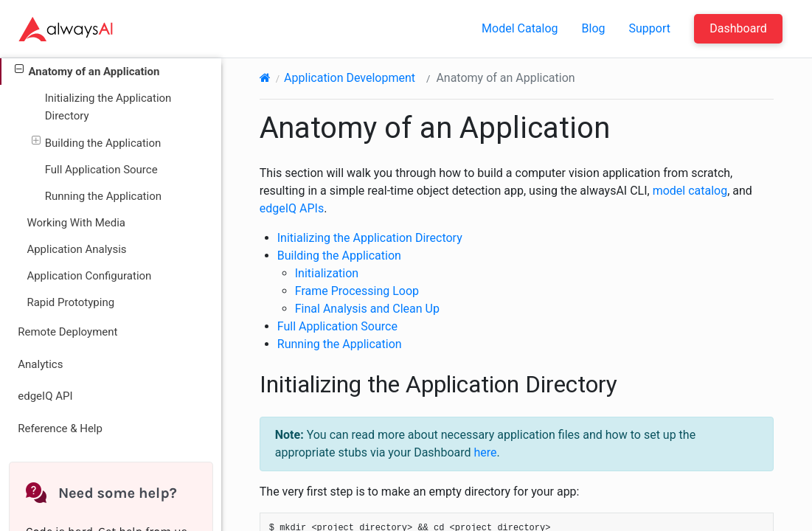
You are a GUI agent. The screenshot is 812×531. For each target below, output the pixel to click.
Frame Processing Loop (357, 291)
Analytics (40, 364)
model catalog (690, 191)
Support (650, 28)
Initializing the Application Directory (108, 107)
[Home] (265, 78)
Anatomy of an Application (87, 70)
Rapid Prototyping (70, 302)
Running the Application (103, 196)
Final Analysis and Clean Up (367, 309)
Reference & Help (60, 428)
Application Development (350, 78)
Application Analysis (76, 249)
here (486, 452)
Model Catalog (520, 28)
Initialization (327, 273)
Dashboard (738, 28)
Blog (594, 28)
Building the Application (97, 142)
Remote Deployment (67, 332)
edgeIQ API (45, 396)
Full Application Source (101, 170)
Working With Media (76, 223)
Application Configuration (89, 276)
